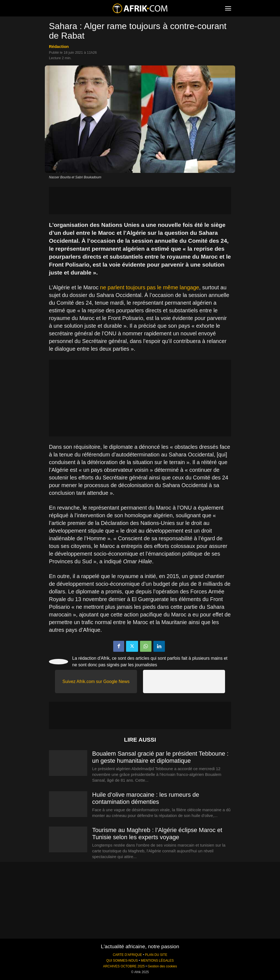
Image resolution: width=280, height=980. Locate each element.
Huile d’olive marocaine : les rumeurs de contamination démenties (146, 798)
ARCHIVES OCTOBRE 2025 (124, 966)
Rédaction (59, 46)
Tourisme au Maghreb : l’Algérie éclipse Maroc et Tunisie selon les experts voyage (157, 834)
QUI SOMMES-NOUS (122, 961)
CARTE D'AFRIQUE (127, 955)
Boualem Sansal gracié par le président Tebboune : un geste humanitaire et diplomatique (160, 757)
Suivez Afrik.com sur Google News (96, 682)
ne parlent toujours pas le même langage (150, 287)
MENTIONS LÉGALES (157, 961)
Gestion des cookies (162, 966)
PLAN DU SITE (156, 955)
